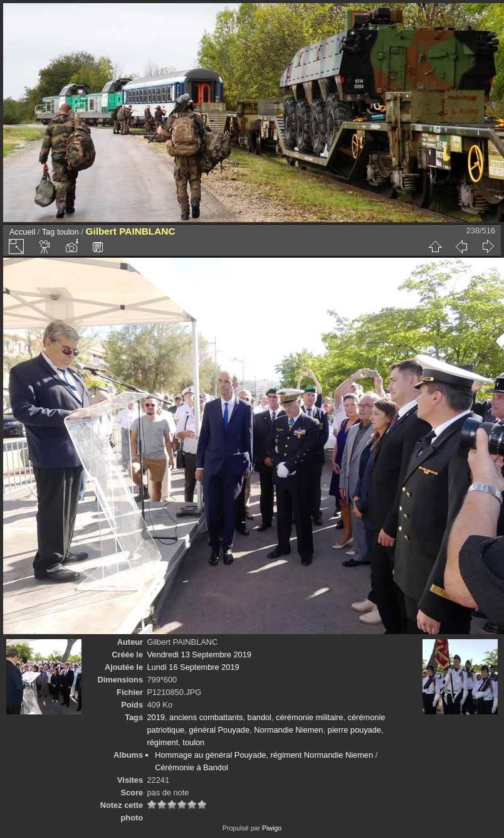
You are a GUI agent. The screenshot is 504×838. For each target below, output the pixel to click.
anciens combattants (206, 717)
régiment (162, 742)
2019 (155, 717)
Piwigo (272, 828)
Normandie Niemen (288, 730)
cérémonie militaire (309, 717)
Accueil (22, 232)
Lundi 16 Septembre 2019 (193, 667)
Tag (49, 232)
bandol (260, 717)
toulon (68, 232)
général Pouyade (219, 730)
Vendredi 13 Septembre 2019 (199, 655)
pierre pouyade (354, 730)
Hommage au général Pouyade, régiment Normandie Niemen (264, 755)
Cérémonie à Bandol (192, 767)
